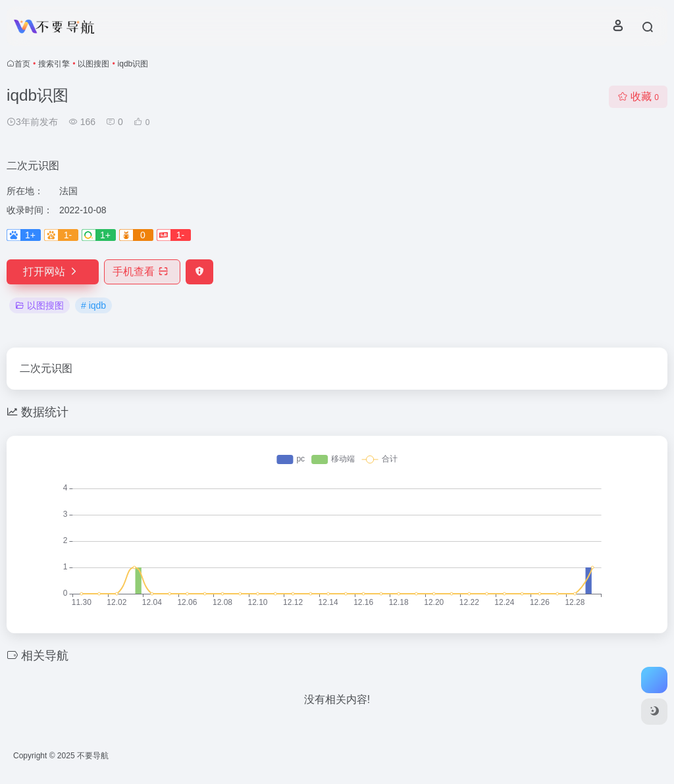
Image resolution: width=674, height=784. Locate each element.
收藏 (638, 96)
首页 (22, 64)
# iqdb (93, 305)
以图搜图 (93, 64)
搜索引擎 (54, 64)
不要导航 (93, 756)
